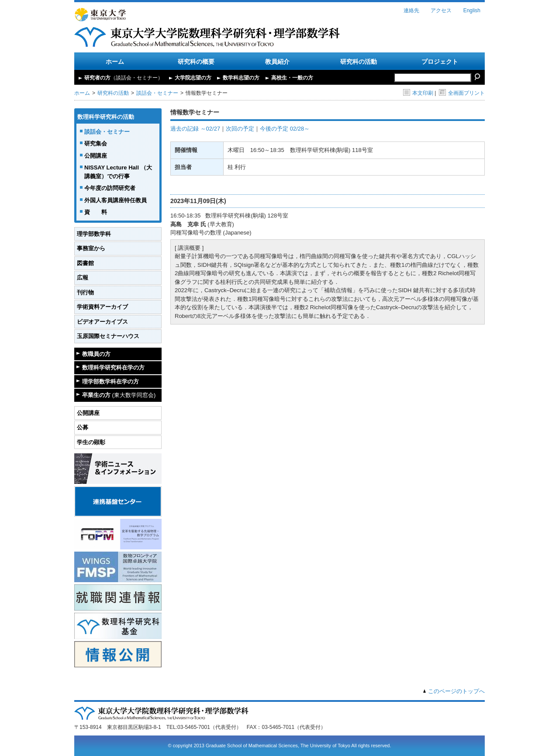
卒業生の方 (119, 395)
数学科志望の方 (241, 78)
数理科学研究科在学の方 (113, 368)
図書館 (85, 263)
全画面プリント (462, 93)
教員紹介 (277, 62)
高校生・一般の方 (292, 78)
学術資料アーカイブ (102, 307)
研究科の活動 (359, 62)
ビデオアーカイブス (102, 322)
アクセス (441, 10)
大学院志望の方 (193, 78)
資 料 (96, 212)
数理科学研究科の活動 (106, 117)
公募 (83, 427)
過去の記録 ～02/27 (195, 129)
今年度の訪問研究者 (110, 188)
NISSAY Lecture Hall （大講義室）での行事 (118, 172)
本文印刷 (418, 93)
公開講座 (96, 156)
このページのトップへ (456, 691)
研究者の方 (124, 78)
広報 (83, 278)
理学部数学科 (94, 234)
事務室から (91, 248)
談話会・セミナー (157, 93)
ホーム (115, 62)
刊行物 (85, 292)
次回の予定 (240, 129)
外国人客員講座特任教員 (116, 200)
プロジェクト (440, 62)
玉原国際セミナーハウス (108, 336)
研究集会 (96, 143)
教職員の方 (96, 354)
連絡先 (411, 10)
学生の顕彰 (91, 442)
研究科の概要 (196, 62)
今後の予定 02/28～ (285, 129)
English (472, 10)
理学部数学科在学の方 (110, 381)
